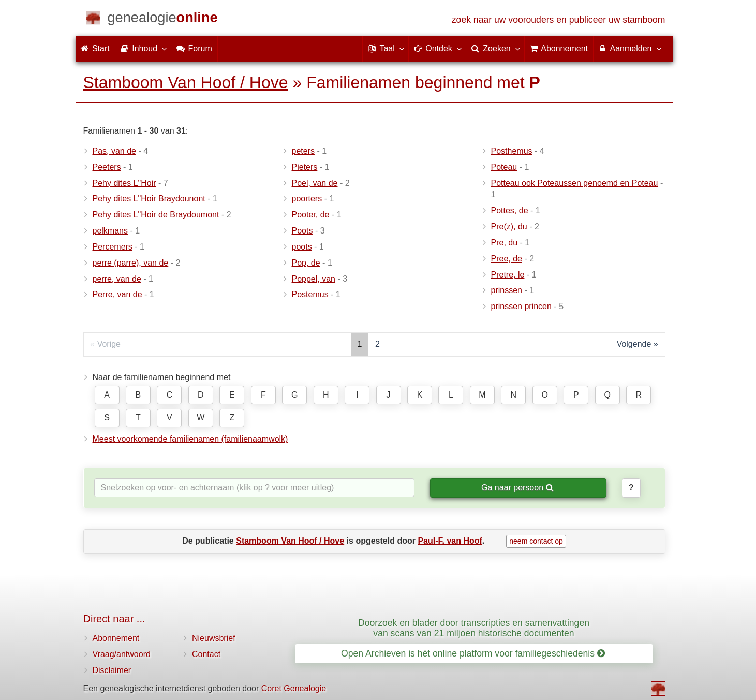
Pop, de (306, 263)
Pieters (305, 167)
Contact (206, 654)
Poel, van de (315, 183)
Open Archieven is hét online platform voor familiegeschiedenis (473, 653)
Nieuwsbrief (214, 638)
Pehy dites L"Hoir (124, 183)
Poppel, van (314, 279)
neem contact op (536, 541)
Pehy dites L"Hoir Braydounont (149, 199)
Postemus (310, 294)
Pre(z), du (509, 227)
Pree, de (507, 259)
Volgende (634, 344)
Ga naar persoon (517, 487)
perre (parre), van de (131, 263)
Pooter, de (311, 215)
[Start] (163, 19)
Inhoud (143, 48)
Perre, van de (117, 294)
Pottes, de (510, 210)
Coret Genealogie (294, 688)
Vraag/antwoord (122, 654)
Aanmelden (629, 48)
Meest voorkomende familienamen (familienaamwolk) (190, 439)
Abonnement (116, 638)
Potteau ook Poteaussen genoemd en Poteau (575, 183)
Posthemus (512, 151)
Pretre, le (508, 275)
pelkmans (110, 231)
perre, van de (117, 279)
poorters (307, 199)
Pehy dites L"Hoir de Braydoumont (156, 215)
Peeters (107, 167)
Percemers (113, 247)
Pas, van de (115, 151)
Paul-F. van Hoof (450, 541)
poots (302, 247)
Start (95, 48)
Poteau (504, 167)
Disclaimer (112, 670)
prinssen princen (521, 306)
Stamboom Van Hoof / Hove (186, 82)
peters (303, 151)
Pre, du (505, 243)
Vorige (109, 344)
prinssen (507, 290)
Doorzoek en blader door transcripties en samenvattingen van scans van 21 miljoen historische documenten (474, 628)
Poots (302, 231)
